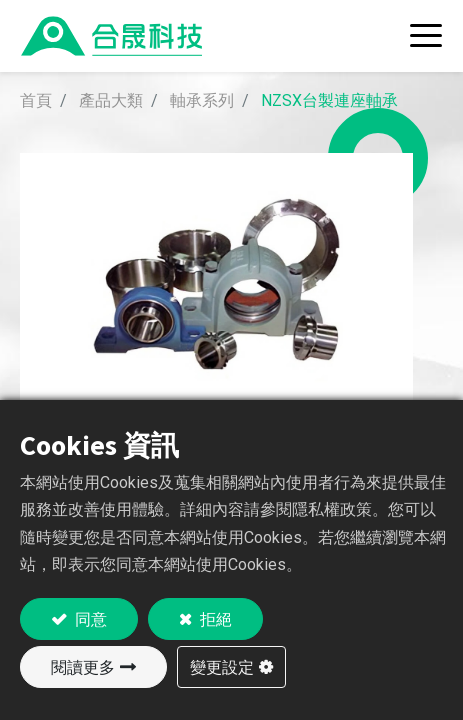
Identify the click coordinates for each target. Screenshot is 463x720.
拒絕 (214, 619)
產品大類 (111, 100)
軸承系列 (202, 100)
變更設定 (222, 667)
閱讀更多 (83, 667)
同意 (89, 619)
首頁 (36, 100)
